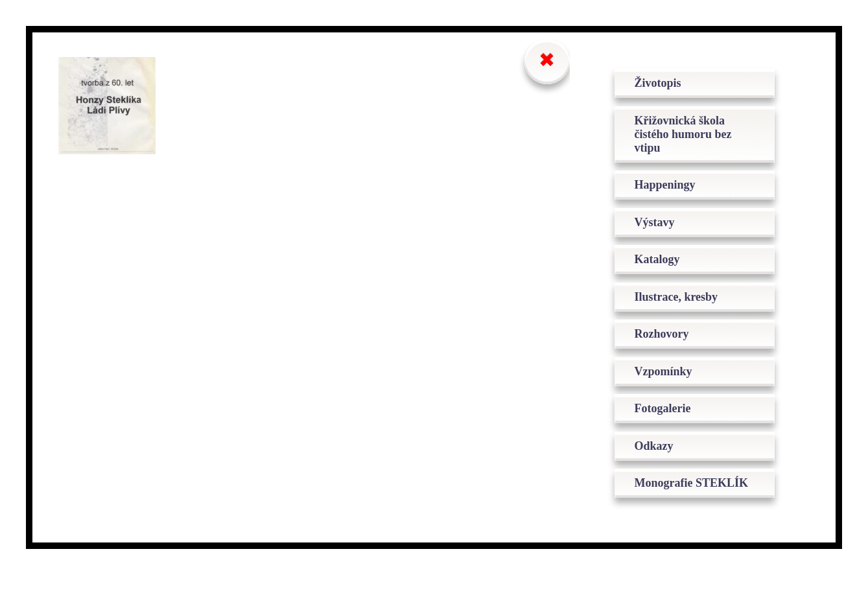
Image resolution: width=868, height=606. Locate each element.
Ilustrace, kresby (682, 305)
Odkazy (660, 460)
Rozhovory (668, 344)
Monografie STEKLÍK (670, 506)
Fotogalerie (669, 421)
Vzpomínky (669, 382)
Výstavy (661, 227)
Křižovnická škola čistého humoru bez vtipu (689, 135)
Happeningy (671, 188)
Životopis (664, 83)
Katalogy (663, 266)
